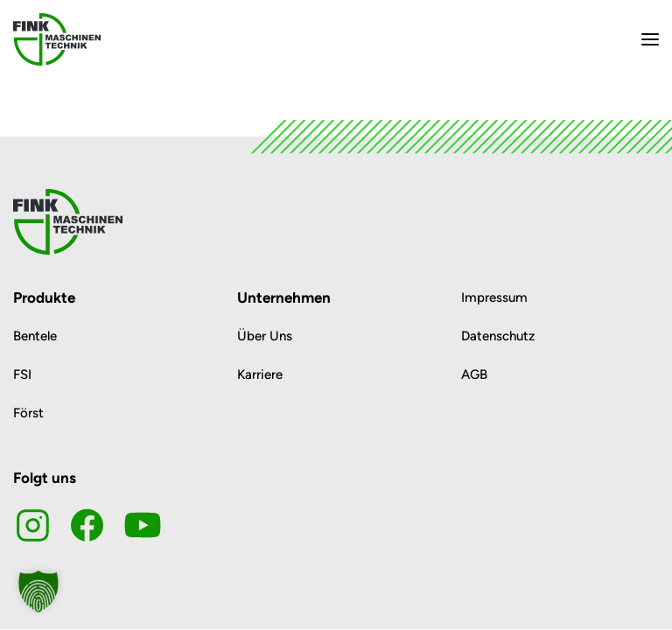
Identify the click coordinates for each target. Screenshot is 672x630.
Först (28, 413)
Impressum (494, 297)
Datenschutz (498, 336)
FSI (22, 374)
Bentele (35, 336)
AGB (474, 374)
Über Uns (265, 336)
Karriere (260, 374)
